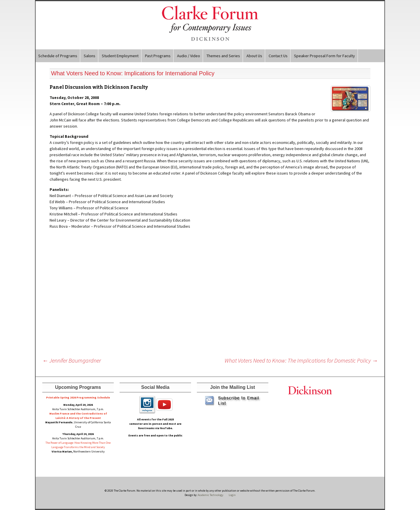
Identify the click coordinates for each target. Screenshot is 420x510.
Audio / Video (189, 56)
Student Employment (120, 56)
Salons (90, 56)
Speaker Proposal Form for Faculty (324, 56)
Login (232, 495)
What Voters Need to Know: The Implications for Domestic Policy (301, 360)
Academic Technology (210, 495)
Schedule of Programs (58, 56)
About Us (254, 56)
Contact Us (278, 56)
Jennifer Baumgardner (72, 360)
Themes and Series (223, 56)
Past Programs (158, 56)
